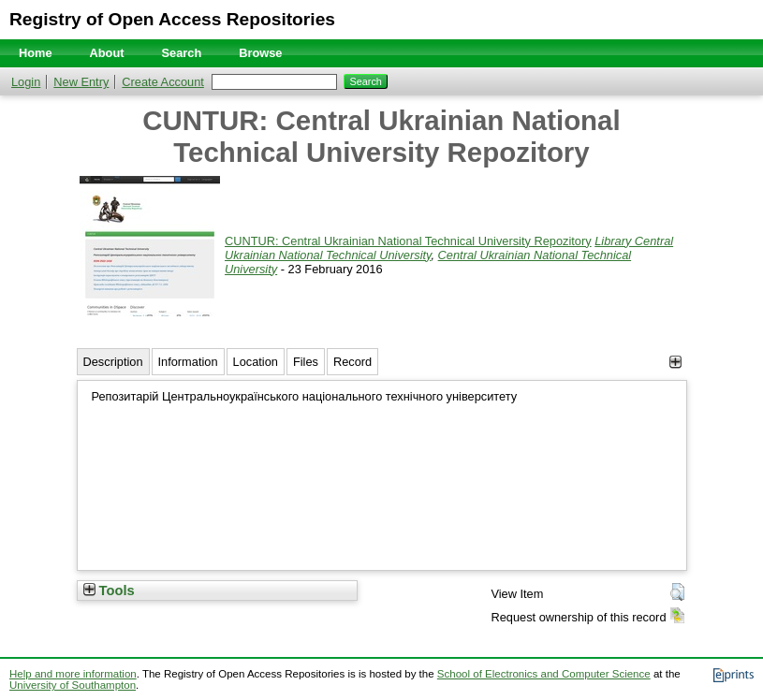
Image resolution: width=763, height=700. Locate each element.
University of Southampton (73, 685)
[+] (675, 362)
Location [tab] (256, 362)
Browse (260, 53)
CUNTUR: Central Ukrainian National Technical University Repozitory (408, 241)
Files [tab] (306, 362)
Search (182, 53)
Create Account (163, 82)
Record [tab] (352, 362)
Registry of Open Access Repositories (172, 19)
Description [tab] (113, 362)
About (107, 53)
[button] (677, 592)
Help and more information (73, 674)
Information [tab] (188, 362)
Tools (109, 591)
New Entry (81, 82)
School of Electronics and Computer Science (544, 674)
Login (26, 82)
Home (36, 53)
